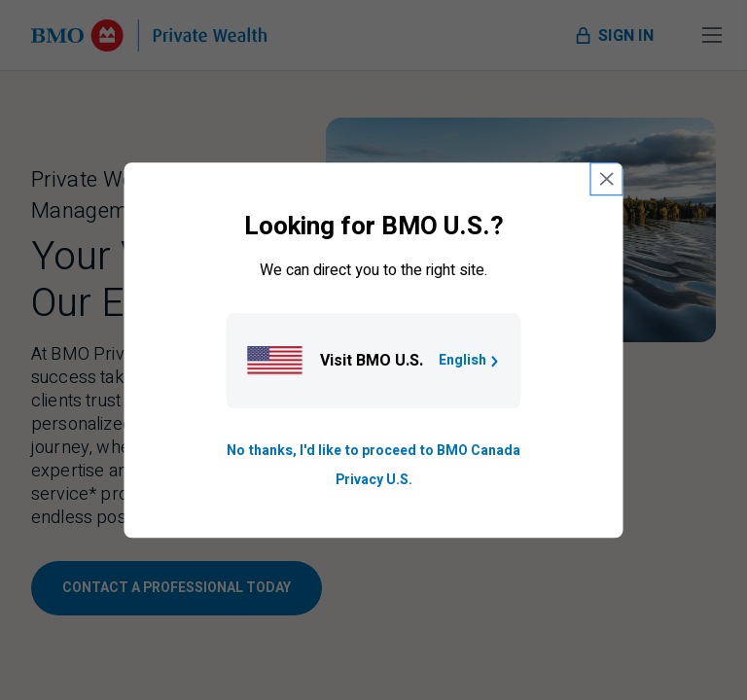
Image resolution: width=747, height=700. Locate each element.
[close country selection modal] (607, 179)
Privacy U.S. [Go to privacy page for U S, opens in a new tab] (374, 480)
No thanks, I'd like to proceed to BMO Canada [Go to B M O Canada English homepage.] (373, 451)
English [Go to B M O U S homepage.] (470, 360)
